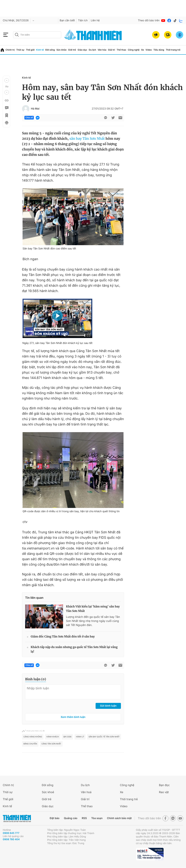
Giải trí (111, 50)
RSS (84, 818)
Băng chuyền (30, 744)
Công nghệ (134, 50)
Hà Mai (35, 109)
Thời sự (20, 50)
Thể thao (121, 50)
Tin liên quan (34, 598)
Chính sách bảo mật (119, 818)
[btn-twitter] (113, 118)
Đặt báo (55, 818)
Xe (142, 50)
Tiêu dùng (159, 50)
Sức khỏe (61, 50)
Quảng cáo (71, 818)
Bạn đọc (164, 785)
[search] (37, 35)
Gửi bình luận (108, 706)
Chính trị (10, 50)
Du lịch (92, 50)
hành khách (53, 737)
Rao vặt (164, 792)
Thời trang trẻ (173, 50)
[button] (7, 80)
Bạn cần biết (67, 20)
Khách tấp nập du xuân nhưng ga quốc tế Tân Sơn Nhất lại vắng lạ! (74, 649)
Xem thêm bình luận (73, 717)
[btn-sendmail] (120, 118)
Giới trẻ (72, 50)
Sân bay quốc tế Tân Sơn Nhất (104, 737)
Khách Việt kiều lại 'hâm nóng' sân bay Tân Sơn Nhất (93, 609)
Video (149, 50)
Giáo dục (82, 50)
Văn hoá (86, 792)
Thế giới (30, 50)
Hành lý (80, 737)
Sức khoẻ (48, 792)
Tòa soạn (97, 818)
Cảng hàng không (33, 737)
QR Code (67, 737)
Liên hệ (95, 20)
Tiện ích (83, 20)
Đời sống (50, 50)
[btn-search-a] (17, 35)
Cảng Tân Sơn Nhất (51, 744)
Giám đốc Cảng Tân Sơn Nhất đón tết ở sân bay (63, 637)
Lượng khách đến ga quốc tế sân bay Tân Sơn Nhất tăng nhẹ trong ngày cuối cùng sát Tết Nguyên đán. (93, 621)
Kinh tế (40, 50)
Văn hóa (102, 50)
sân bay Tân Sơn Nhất (87, 139)
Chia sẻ (29, 118)
